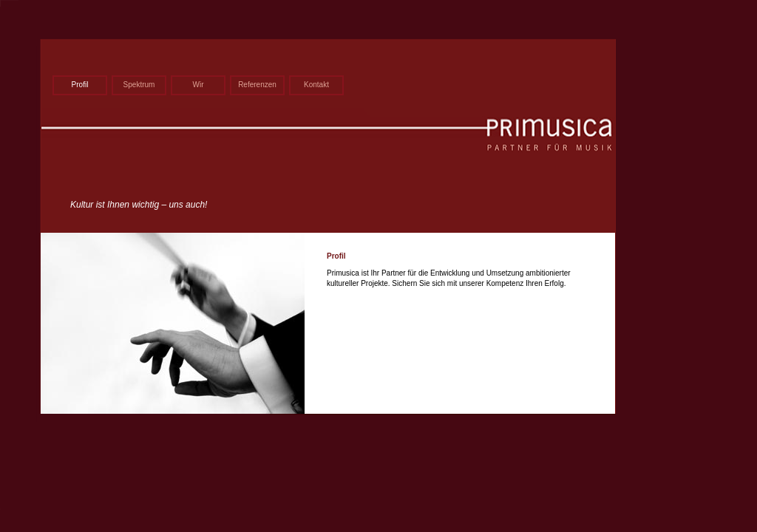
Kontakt (316, 85)
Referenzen (257, 85)
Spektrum (139, 85)
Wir (198, 85)
